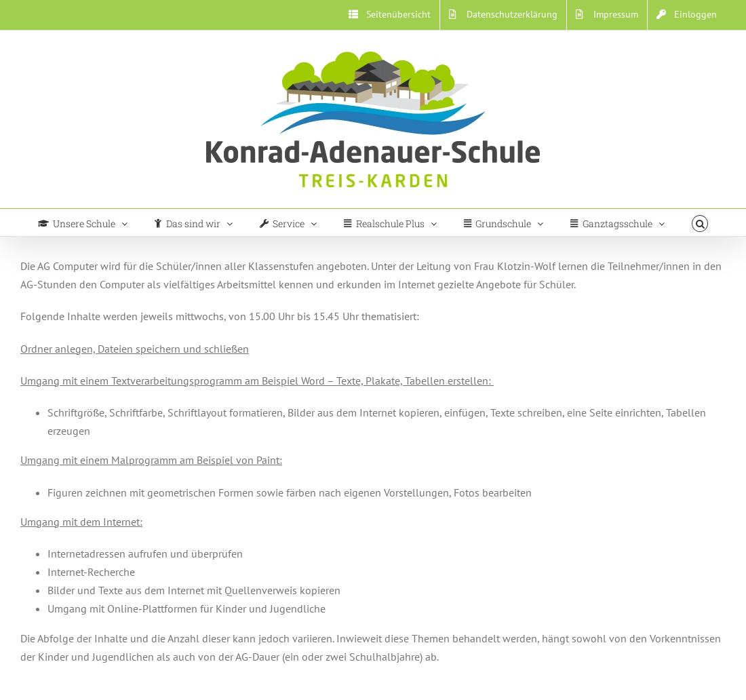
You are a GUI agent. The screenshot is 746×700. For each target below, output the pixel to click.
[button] (700, 222)
